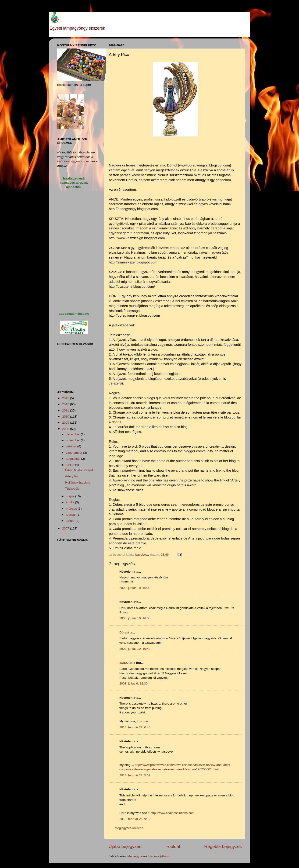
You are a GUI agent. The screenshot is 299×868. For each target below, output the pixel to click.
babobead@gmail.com (73, 161)
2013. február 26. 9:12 (135, 819)
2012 (66, 404)
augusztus (73, 459)
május (71, 496)
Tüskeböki (72, 489)
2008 (66, 429)
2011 (66, 410)
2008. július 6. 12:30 (133, 683)
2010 (66, 417)
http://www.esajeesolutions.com (172, 813)
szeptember (75, 453)
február (71, 515)
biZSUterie (127, 663)
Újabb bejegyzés (125, 846)
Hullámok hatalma (78, 482)
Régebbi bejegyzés (223, 846)
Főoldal (173, 846)
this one (142, 721)
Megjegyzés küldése (129, 828)
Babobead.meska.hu (74, 314)
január (71, 521)
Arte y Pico (73, 476)
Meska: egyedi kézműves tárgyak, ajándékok (74, 183)
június (70, 465)
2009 (66, 423)
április (70, 502)
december (73, 434)
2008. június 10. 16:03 (135, 618)
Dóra (123, 632)
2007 (66, 528)
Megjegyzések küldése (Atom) (148, 856)
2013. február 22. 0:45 (135, 727)
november (73, 440)
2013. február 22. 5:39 (135, 775)
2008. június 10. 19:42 (135, 649)
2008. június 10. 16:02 (135, 588)
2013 (66, 398)
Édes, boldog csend (79, 470)
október (72, 446)
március (72, 509)
